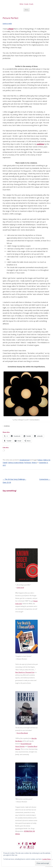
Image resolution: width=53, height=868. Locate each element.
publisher (41, 144)
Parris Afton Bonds (22, 733)
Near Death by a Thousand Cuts (25, 672)
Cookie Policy (46, 859)
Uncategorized (25, 460)
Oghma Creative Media (16, 463)
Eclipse (40, 460)
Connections (45, 479)
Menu (27, 10)
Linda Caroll (20, 588)
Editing (46, 460)
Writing (34, 463)
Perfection (28, 463)
